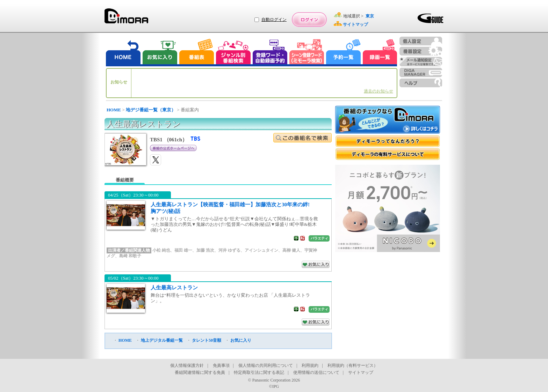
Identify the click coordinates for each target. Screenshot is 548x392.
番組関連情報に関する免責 (200, 372)
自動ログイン (274, 20)
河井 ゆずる (229, 250)
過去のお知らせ (378, 91)
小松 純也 (161, 250)
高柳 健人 (291, 250)
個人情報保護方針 (187, 365)
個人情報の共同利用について (266, 365)
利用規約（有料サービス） (353, 365)
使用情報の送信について (316, 372)
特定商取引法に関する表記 (259, 372)
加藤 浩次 (205, 250)
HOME (114, 110)
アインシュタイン (261, 250)
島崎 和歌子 (130, 256)
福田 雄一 (183, 250)
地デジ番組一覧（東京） (151, 110)
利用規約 (310, 365)
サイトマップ (361, 372)
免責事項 (221, 365)
